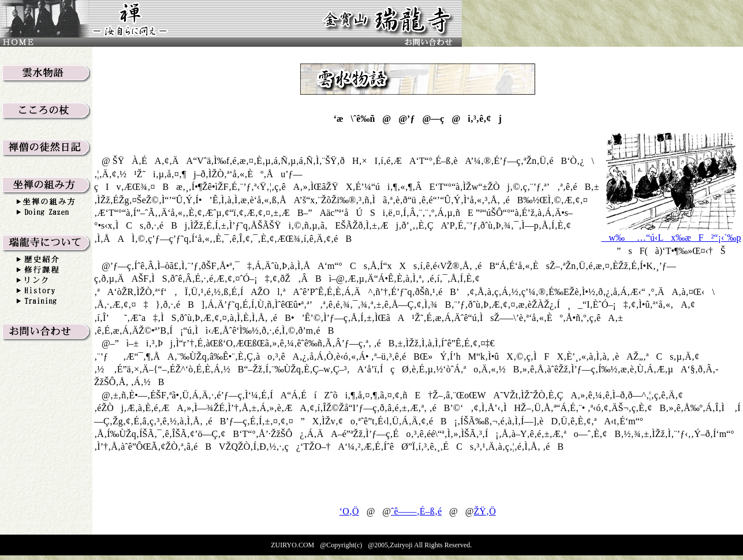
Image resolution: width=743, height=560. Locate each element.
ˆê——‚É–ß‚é (416, 511)
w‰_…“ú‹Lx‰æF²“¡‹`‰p (671, 238)
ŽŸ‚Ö (485, 511)
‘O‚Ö (349, 511)
